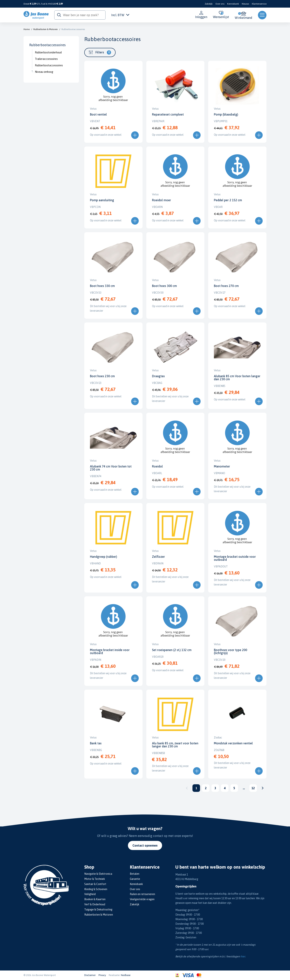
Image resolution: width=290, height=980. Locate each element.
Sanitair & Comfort (95, 884)
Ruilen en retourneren (142, 894)
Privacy (102, 975)
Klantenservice (259, 4)
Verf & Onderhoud (95, 904)
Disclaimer (90, 975)
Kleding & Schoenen (96, 889)
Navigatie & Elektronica (98, 874)
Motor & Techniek (95, 879)
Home (27, 29)
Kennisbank (233, 4)
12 (253, 788)
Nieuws (245, 4)
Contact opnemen (145, 845)
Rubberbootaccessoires (73, 29)
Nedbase (126, 975)
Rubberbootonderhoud (48, 52)
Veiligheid (90, 894)
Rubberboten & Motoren (46, 29)
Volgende (263, 788)
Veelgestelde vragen (142, 899)
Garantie (135, 879)
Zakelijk (209, 4)
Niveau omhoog (44, 72)
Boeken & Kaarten (95, 899)
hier (243, 956)
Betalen (135, 874)
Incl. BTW (120, 15)
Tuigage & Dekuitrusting (98, 909)
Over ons (220, 4)
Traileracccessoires (46, 59)
